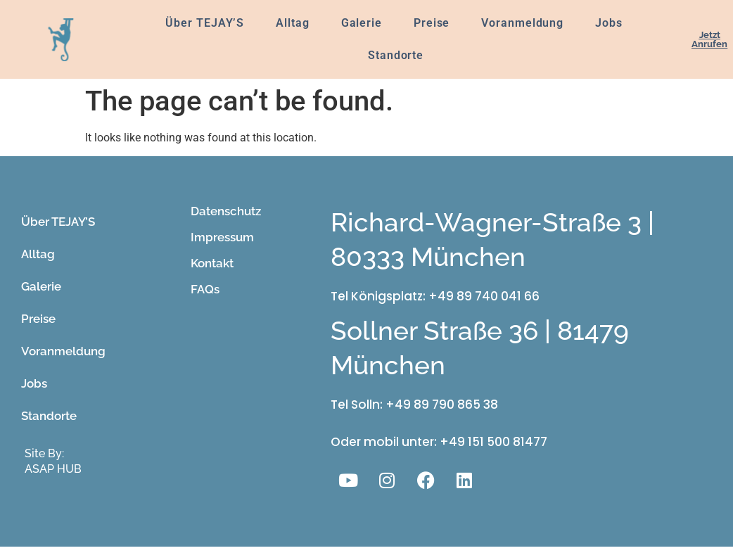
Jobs (609, 23)
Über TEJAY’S (205, 23)
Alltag (292, 23)
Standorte (396, 55)
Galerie (362, 23)
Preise (432, 23)
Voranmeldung (522, 23)
